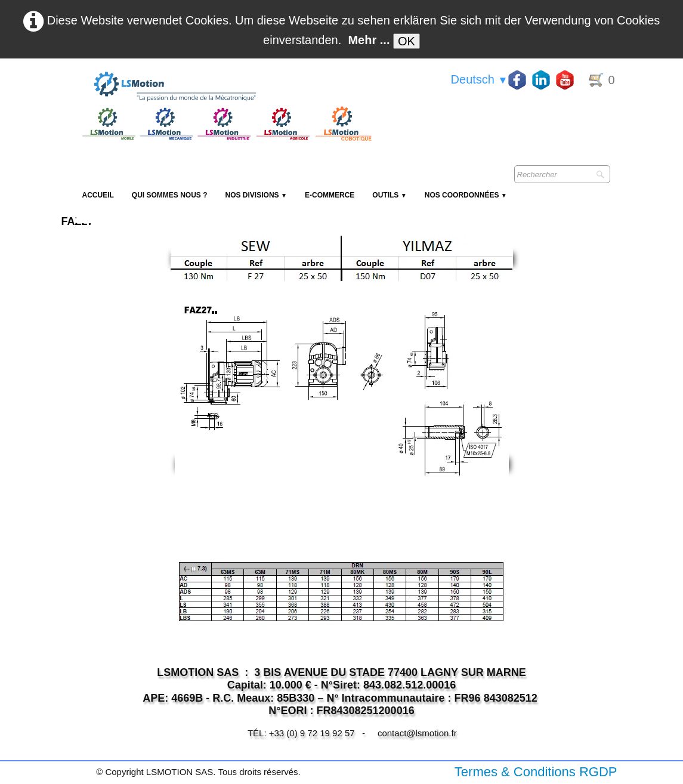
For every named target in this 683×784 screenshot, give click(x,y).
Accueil (98, 195)
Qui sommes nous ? (170, 195)
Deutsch (480, 79)
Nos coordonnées (466, 195)
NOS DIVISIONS (256, 195)
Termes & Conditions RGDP (536, 772)
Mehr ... (369, 40)
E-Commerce (330, 195)
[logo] (225, 87)
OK (407, 41)
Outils (389, 195)
